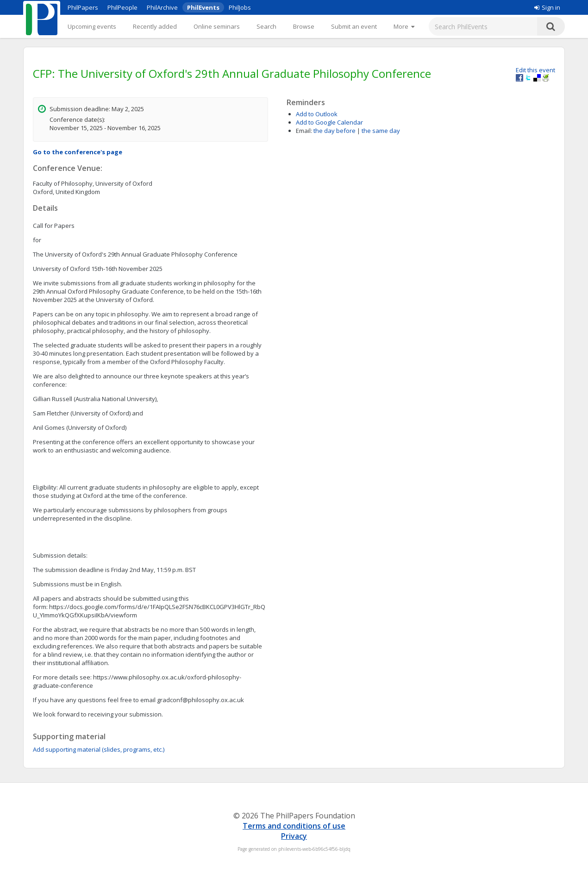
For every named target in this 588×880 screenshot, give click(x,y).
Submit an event (354, 26)
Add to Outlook (317, 114)
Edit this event (535, 70)
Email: (304, 131)
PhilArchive (162, 7)
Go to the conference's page (78, 152)
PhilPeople (122, 7)
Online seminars (217, 26)
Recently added (155, 26)
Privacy (294, 836)
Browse (304, 26)
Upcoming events (92, 26)
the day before (335, 131)
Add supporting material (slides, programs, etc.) (99, 749)
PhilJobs (240, 7)
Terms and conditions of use (294, 826)
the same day (381, 131)
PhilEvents (203, 7)
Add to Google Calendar (329, 122)
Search (266, 26)
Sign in (547, 7)
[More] (404, 26)
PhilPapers (83, 7)
